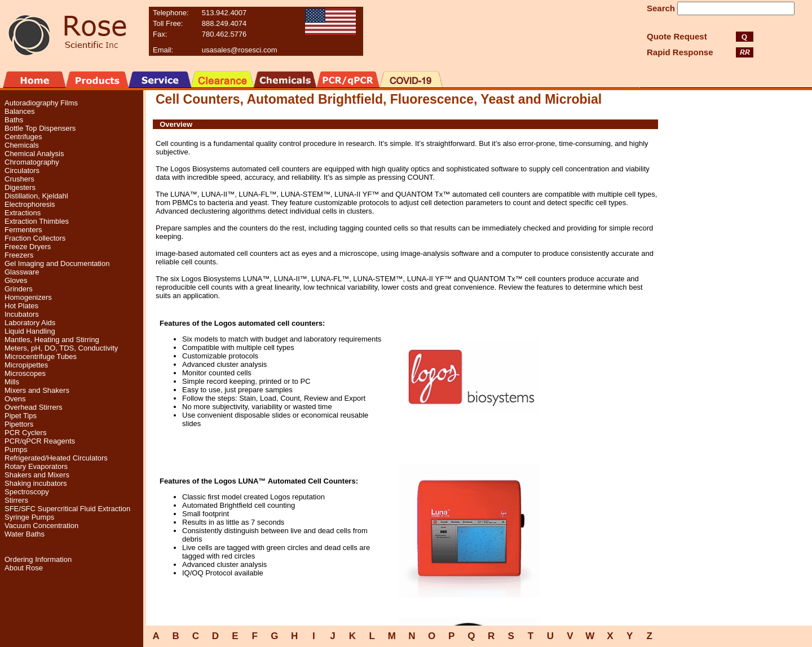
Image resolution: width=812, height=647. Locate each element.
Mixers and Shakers (37, 390)
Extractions (23, 213)
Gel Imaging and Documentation (57, 263)
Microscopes (25, 373)
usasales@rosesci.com (240, 50)
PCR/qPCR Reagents (40, 441)
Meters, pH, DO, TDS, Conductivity (61, 348)
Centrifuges (23, 137)
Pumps (16, 449)
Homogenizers (28, 297)
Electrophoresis (30, 204)
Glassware (22, 272)
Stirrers (16, 500)
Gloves (16, 280)
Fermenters (23, 230)
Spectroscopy (27, 492)
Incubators (22, 314)
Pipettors (19, 424)
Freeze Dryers (28, 247)
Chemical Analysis (34, 154)
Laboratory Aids (30, 323)
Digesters (20, 187)
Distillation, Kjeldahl (36, 196)
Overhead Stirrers (34, 407)
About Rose (24, 568)
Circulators (22, 170)
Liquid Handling (30, 331)
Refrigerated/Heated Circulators (56, 458)
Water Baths (25, 534)
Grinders (19, 289)
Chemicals (22, 145)
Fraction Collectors (35, 238)
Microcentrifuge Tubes (41, 356)
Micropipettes (26, 365)
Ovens (15, 399)
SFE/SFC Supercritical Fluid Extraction (67, 509)
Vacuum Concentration (41, 526)
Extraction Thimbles (37, 221)
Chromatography (32, 162)
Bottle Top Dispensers (40, 128)
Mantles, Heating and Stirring (52, 340)
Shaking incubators (36, 483)
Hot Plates (21, 306)
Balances (19, 111)
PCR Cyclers (25, 433)
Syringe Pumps (29, 517)
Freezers (19, 255)
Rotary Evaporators (36, 466)
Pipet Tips (21, 416)
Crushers (19, 179)
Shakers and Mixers (37, 475)
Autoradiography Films (41, 103)
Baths (14, 120)
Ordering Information (38, 559)
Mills (12, 382)
